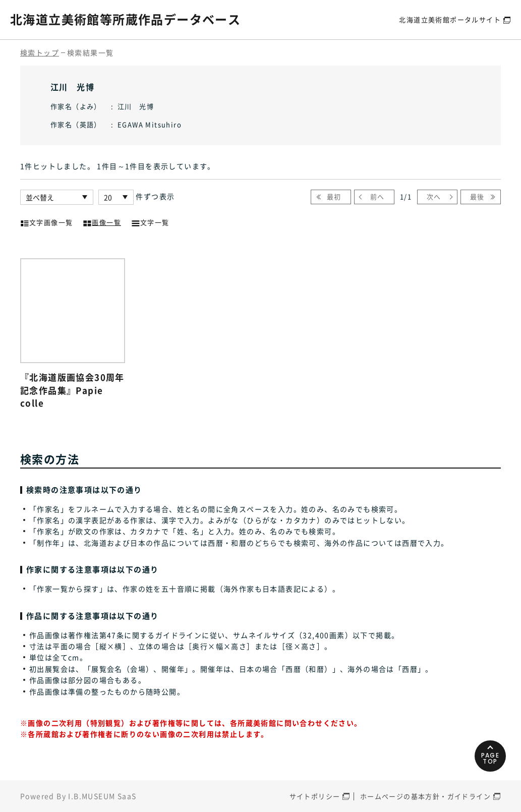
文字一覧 (150, 221)
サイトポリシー (315, 796)
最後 (477, 196)
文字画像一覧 (46, 221)
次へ (434, 196)
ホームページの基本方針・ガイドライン (425, 796)
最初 (334, 196)
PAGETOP (490, 758)
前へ (378, 196)
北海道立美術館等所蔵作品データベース (125, 19)
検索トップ (40, 52)
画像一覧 (102, 221)
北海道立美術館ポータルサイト (450, 19)
